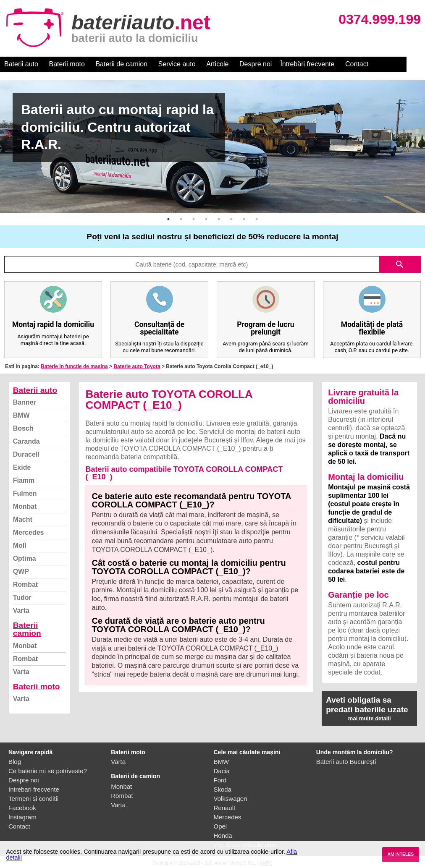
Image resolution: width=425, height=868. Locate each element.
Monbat (25, 506)
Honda (223, 835)
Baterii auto (21, 64)
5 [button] (219, 219)
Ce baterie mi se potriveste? (48, 771)
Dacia (222, 771)
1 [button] (168, 219)
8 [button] (257, 219)
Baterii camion (27, 629)
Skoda (223, 789)
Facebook (22, 808)
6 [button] (231, 219)
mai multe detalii (370, 718)
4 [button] (206, 219)
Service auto (177, 64)
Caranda (26, 441)
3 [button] (194, 219)
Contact (357, 64)
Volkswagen (231, 799)
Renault (225, 808)
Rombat (26, 584)
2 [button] (181, 219)
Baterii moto (67, 64)
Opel (220, 826)
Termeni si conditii (33, 799)
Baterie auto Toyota (137, 366)
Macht (23, 519)
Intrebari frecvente (34, 789)
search (400, 264)
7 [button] (244, 219)
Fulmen (25, 493)
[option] (212, 146)
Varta (21, 610)
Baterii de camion (121, 64)
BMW (21, 415)
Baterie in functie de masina (74, 366)
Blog (15, 762)
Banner (25, 402)
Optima (25, 558)
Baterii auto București (346, 762)
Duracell (26, 454)
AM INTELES (400, 854)
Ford (220, 780)
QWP (21, 571)
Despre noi (256, 64)
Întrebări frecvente (307, 64)
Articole (217, 64)
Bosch (23, 428)
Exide (22, 467)
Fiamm (24, 480)
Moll (20, 545)
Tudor (22, 597)
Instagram (22, 817)
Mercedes (29, 532)
